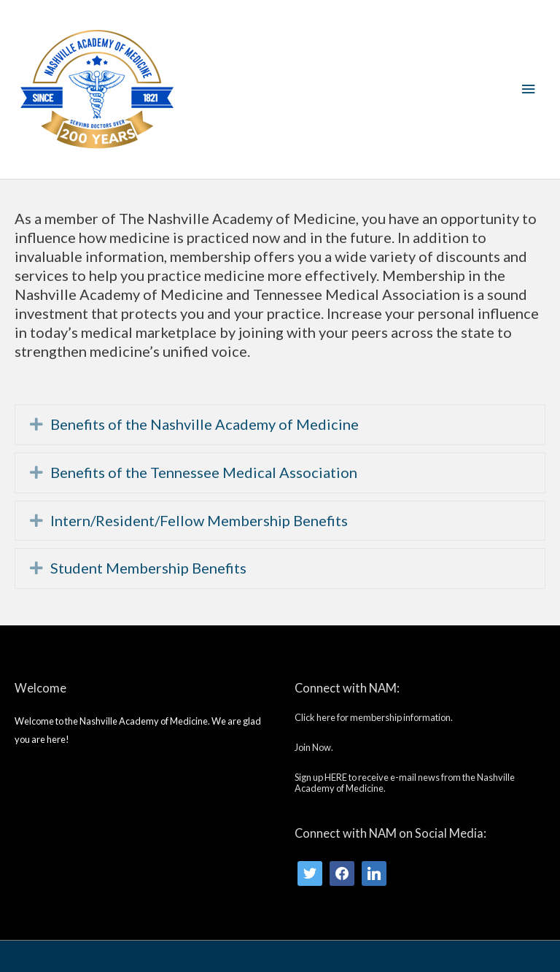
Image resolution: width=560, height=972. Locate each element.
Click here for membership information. (374, 717)
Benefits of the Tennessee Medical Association (204, 472)
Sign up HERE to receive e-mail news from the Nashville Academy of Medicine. (405, 783)
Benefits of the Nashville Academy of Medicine (205, 424)
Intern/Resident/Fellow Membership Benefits (199, 521)
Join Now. (314, 747)
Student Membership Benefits (148, 568)
